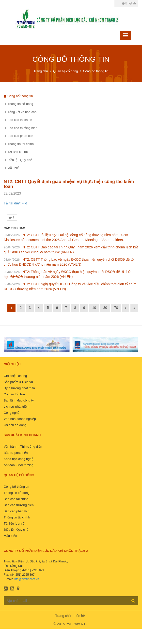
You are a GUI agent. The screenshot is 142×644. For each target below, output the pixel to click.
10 (94, 308)
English (129, 3)
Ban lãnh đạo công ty (19, 400)
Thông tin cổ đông (20, 104)
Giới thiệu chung (15, 376)
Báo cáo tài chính (20, 120)
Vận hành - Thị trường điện (23, 447)
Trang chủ (63, 616)
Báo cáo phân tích (20, 136)
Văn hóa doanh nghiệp (20, 419)
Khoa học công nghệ (18, 459)
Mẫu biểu (14, 168)
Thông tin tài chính (21, 144)
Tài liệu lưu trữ (18, 152)
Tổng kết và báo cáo (22, 112)
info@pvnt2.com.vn (26, 579)
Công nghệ (11, 413)
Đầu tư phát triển (16, 453)
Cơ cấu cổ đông (15, 425)
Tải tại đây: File (15, 203)
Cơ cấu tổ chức (15, 394)
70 (116, 308)
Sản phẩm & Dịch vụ (18, 382)
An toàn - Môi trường (18, 465)
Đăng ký (133, 601)
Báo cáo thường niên (22, 128)
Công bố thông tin (20, 96)
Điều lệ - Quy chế (20, 160)
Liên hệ (79, 616)
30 (105, 308)
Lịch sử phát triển (16, 407)
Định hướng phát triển (19, 388)
